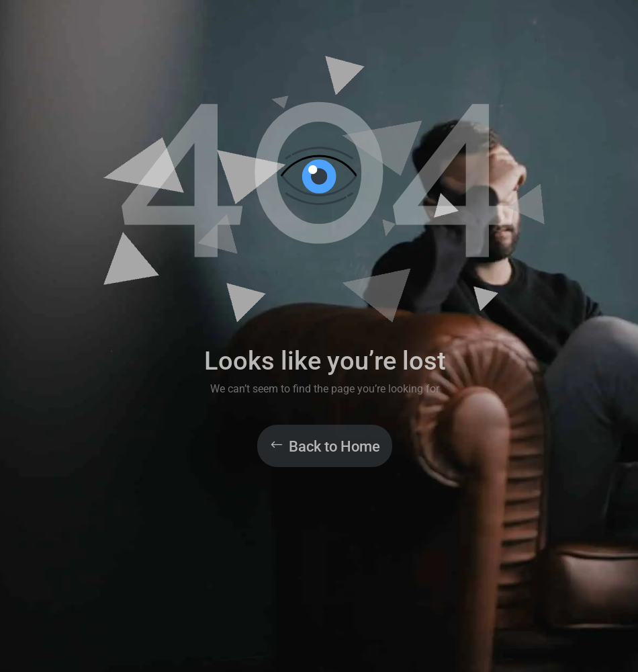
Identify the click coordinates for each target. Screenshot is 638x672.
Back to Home (334, 447)
